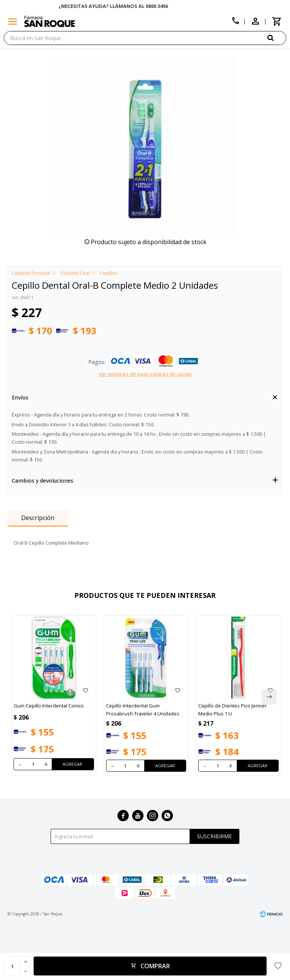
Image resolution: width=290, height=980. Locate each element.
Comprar (155, 966)
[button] (277, 38)
